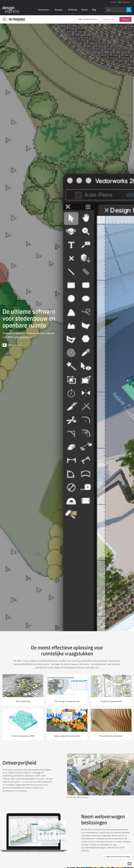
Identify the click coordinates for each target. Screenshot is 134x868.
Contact (113, 2)
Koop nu (125, 19)
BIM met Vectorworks (88, 19)
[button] (125, 2)
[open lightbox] (12, 345)
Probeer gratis (108, 19)
